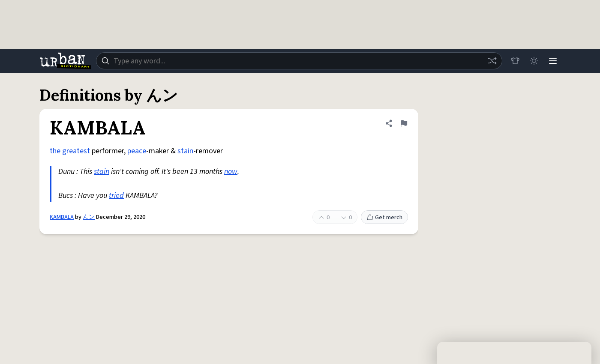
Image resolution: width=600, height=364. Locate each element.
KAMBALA (62, 217)
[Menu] (553, 61)
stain (185, 151)
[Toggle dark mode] (534, 61)
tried (116, 195)
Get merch (384, 218)
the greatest (70, 151)
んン (89, 217)
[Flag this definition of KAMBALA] (404, 123)
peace (137, 151)
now (231, 172)
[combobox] (299, 61)
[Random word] (492, 61)
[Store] (515, 61)
